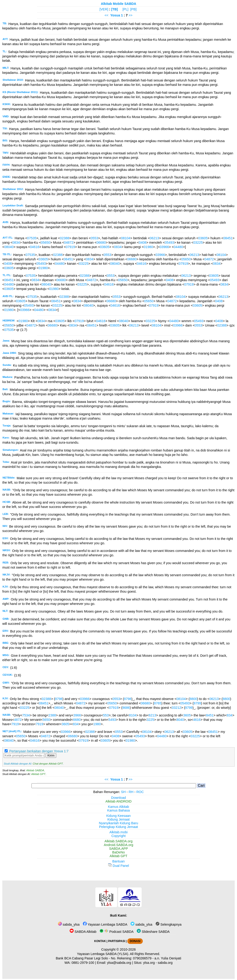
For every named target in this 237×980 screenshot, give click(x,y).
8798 (59, 699)
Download (118, 798)
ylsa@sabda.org (119, 963)
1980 (97, 724)
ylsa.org (149, 963)
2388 (52, 715)
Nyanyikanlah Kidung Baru (118, 823)
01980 (148, 247)
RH (131, 792)
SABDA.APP (118, 849)
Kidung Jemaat (118, 819)
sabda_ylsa (69, 924)
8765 (158, 703)
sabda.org (165, 963)
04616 (35, 247)
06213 (154, 238)
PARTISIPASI (117, 941)
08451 (228, 238)
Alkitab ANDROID (119, 801)
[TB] (114, 9)
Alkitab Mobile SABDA (119, 4)
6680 (77, 720)
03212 (177, 708)
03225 (198, 243)
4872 (18, 720)
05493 (169, 243)
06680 (101, 243)
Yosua (115, 15)
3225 (150, 720)
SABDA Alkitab (83, 932)
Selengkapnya (168, 924)
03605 (203, 238)
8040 (180, 720)
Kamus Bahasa (118, 810)
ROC (140, 792)
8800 (193, 699)
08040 (9, 247)
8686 (126, 708)
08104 (126, 238)
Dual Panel (118, 866)
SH (123, 792)
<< (107, 15)
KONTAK (100, 941)
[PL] (125, 9)
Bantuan (118, 861)
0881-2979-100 (83, 963)
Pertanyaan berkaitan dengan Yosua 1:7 (39, 751)
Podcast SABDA (117, 932)
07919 (70, 247)
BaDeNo (118, 852)
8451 (210, 715)
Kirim (51, 755)
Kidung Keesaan (118, 816)
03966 (164, 247)
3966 (77, 715)
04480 (178, 247)
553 (106, 715)
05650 (46, 243)
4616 (197, 720)
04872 (69, 243)
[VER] (104, 9)
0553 (94, 238)
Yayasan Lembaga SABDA (105, 924)
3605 (187, 715)
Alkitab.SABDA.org (119, 841)
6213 (152, 715)
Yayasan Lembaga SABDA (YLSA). (103, 954)
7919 (15, 724)
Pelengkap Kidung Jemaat (118, 827)
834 (230, 715)
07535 (32, 238)
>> (130, 15)
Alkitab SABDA (35, 770)
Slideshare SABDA (153, 932)
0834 (16, 243)
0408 (143, 243)
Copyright (118, 836)
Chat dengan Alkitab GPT (48, 764)
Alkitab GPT (38, 774)
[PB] (133, 9)
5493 (112, 720)
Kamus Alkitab (118, 807)
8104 (133, 715)
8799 (197, 703)
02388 (65, 238)
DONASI (135, 941)
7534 (26, 715)
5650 (46, 720)
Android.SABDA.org (118, 845)
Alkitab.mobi (118, 832)
